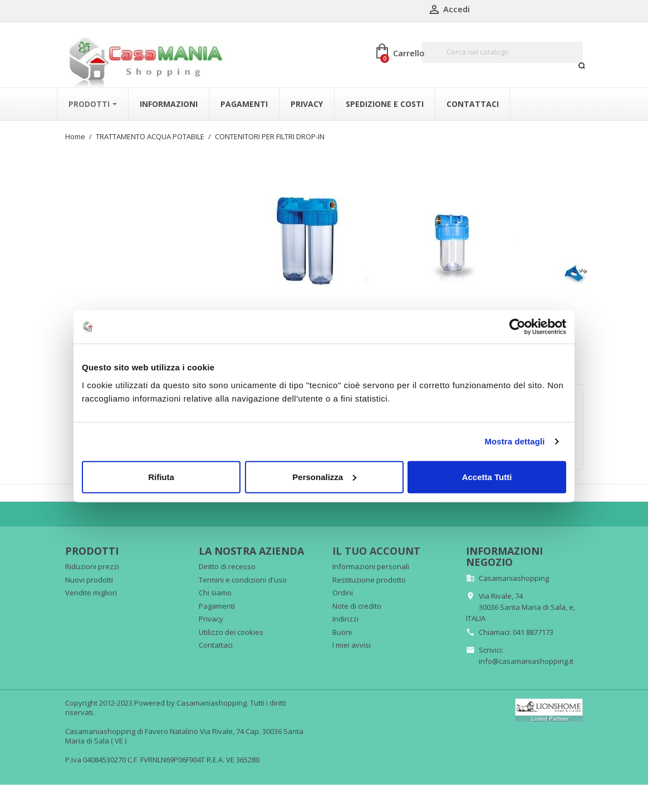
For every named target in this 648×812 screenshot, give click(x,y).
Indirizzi (345, 614)
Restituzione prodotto (369, 574)
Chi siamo (215, 588)
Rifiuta (161, 476)
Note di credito (357, 600)
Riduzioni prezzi (92, 561)
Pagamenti (217, 600)
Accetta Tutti (487, 476)
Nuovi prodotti (89, 574)
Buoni (342, 627)
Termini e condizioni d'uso (243, 574)
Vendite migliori (91, 588)
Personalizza (324, 476)
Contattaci (216, 640)
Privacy (211, 614)
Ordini (343, 588)
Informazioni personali (371, 561)
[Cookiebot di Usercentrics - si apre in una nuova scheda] (517, 327)
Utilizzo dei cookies (231, 627)
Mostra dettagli (514, 441)
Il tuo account (376, 546)
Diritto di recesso (227, 561)
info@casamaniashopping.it (526, 656)
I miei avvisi (352, 640)
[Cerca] (502, 52)
